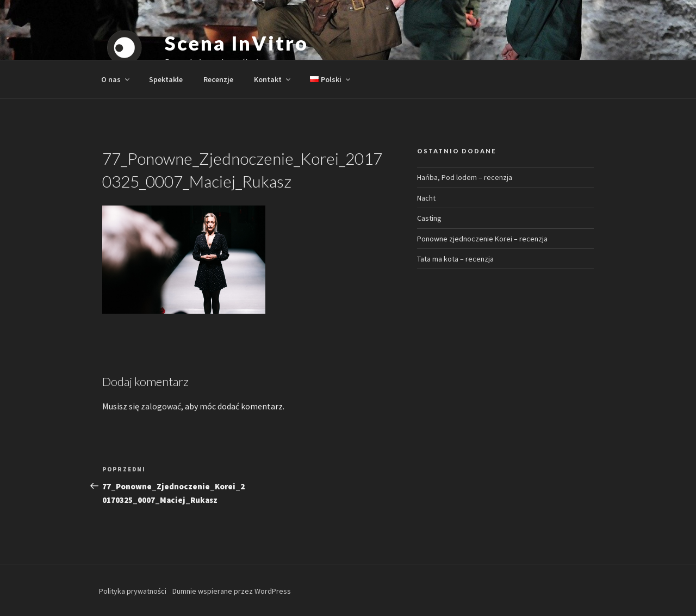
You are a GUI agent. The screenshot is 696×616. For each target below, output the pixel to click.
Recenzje (218, 79)
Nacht (426, 198)
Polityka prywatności (133, 591)
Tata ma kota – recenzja (455, 259)
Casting (429, 218)
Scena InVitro (236, 43)
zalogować (161, 406)
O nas (116, 79)
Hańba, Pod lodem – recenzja (465, 177)
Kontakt (273, 79)
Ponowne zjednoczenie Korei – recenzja (482, 239)
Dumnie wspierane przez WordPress (232, 591)
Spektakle (166, 79)
